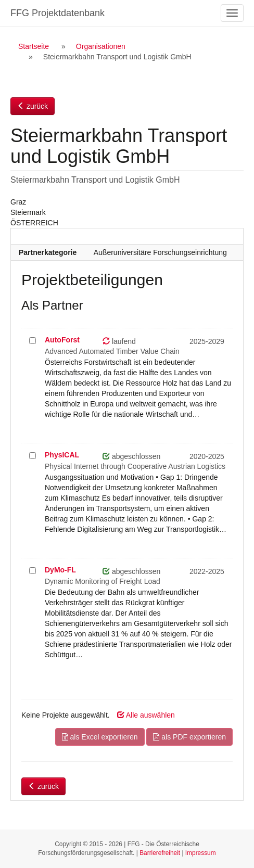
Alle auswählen (146, 715)
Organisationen (101, 46)
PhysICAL (62, 455)
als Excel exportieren (100, 737)
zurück (33, 106)
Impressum (201, 853)
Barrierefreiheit (160, 853)
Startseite (34, 46)
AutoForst (62, 340)
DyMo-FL (60, 570)
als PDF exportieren (189, 737)
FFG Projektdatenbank (58, 13)
